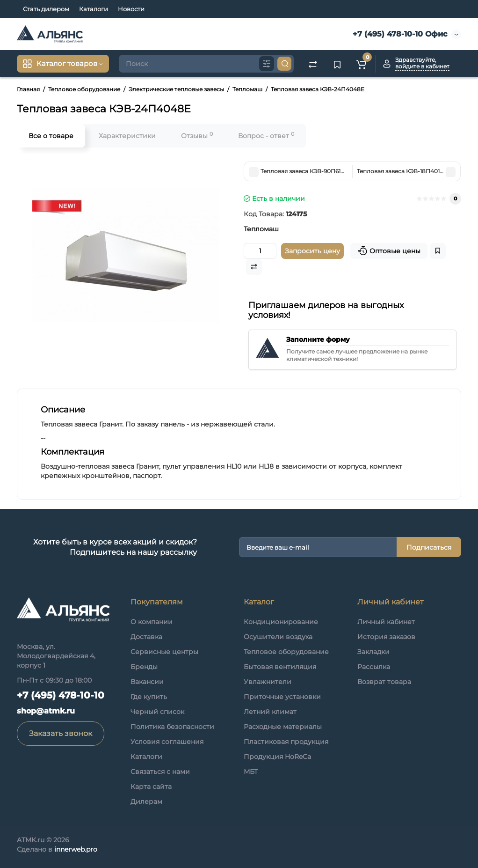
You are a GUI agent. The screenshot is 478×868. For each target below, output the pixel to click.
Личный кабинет (386, 622)
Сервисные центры (164, 652)
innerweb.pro (76, 849)
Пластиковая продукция (286, 742)
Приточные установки (282, 697)
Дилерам (146, 802)
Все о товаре (51, 136)
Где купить (149, 697)
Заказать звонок (61, 733)
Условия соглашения (167, 742)
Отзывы (197, 136)
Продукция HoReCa (277, 757)
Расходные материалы (283, 727)
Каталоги (94, 9)
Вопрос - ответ (266, 136)
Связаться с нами (160, 772)
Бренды (144, 667)
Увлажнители (268, 682)
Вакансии (147, 682)
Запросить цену (312, 251)
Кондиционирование (281, 622)
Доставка (146, 637)
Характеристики (127, 136)
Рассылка (374, 667)
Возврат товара (384, 682)
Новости (131, 9)
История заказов (386, 637)
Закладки (373, 652)
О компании (152, 622)
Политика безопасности (172, 727)
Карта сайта (151, 787)
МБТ (251, 772)
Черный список (157, 712)
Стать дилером (46, 9)
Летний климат (270, 712)
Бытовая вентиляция (280, 667)
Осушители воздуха (278, 637)
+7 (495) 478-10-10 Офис (399, 34)
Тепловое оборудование (286, 652)
